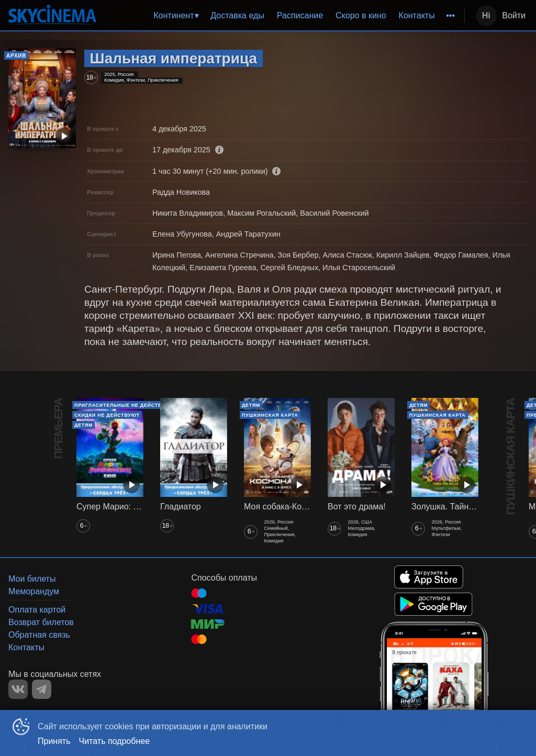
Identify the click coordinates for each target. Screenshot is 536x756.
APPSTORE (429, 577)
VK (18, 689)
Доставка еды (237, 15)
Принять (54, 741)
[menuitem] (176, 16)
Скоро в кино (361, 15)
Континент (174, 15)
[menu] (282, 16)
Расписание (300, 15)
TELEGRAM (42, 689)
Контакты (417, 15)
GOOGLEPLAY (433, 604)
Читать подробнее (115, 741)
